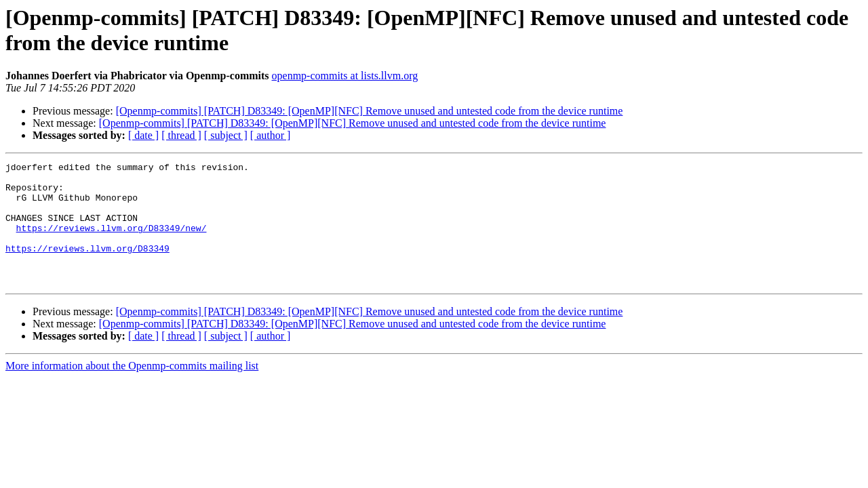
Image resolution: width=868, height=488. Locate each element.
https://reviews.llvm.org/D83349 (87, 266)
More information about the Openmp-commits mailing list (132, 390)
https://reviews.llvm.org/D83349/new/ (112, 242)
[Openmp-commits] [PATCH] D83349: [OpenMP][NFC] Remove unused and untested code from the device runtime (370, 111)
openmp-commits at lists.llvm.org (345, 76)
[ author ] (271, 135)
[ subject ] (226, 135)
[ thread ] (181, 135)
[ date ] (143, 135)
